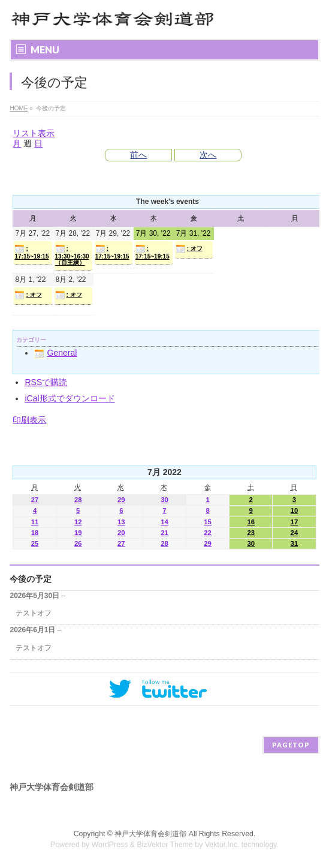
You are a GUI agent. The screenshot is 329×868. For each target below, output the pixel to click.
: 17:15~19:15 (31, 252)
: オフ (189, 249)
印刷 (29, 420)
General (55, 353)
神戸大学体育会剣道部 (150, 834)
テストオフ (34, 613)
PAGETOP (291, 745)
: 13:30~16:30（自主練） (72, 255)
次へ (208, 155)
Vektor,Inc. (222, 845)
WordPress (110, 845)
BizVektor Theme (165, 845)
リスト (34, 133)
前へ (138, 155)
